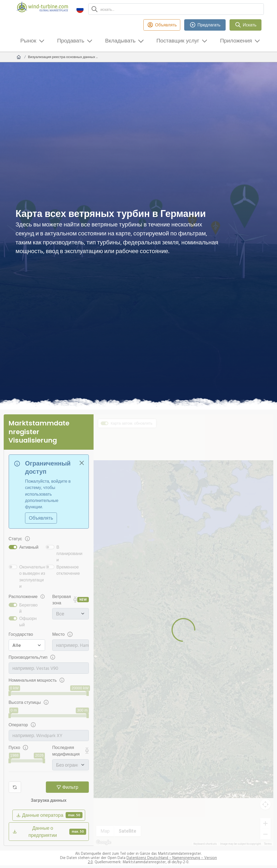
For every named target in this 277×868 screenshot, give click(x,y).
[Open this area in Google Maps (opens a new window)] (104, 842)
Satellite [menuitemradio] (127, 831)
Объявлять (162, 25)
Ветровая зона (65, 600)
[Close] (82, 463)
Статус (20, 539)
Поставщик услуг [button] (178, 41)
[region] (184, 630)
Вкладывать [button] (120, 41)
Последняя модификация (71, 751)
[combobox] (73, 645)
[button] (80, 9)
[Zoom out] (265, 834)
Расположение (27, 597)
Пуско (19, 748)
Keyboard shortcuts (205, 844)
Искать (246, 25)
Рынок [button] (28, 41)
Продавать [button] (71, 41)
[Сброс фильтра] (15, 787)
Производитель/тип (32, 657)
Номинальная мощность (37, 680)
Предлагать (205, 25)
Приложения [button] (236, 41)
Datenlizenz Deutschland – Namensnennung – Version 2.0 (152, 860)
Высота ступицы (29, 702)
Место (63, 634)
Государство (21, 634)
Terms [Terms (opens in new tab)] (268, 844)
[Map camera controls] (265, 804)
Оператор (23, 725)
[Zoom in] (265, 823)
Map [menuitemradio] (105, 831)
